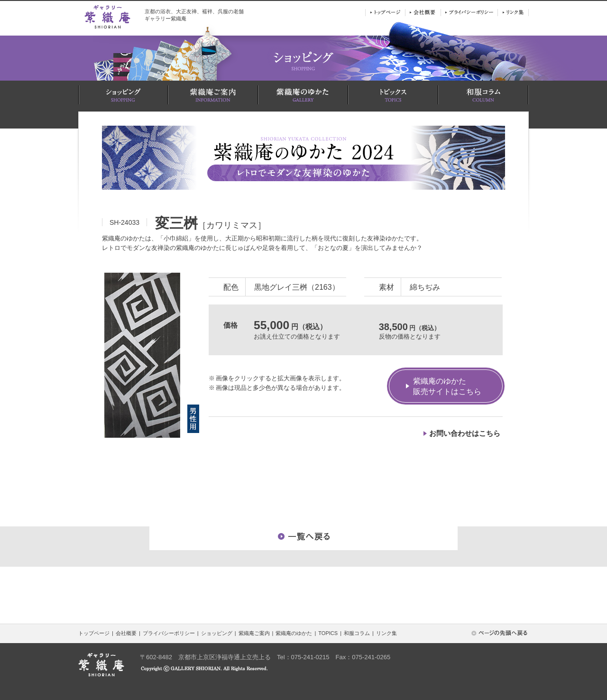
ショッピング (217, 633)
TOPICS (328, 633)
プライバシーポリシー (169, 633)
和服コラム (357, 633)
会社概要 (126, 633)
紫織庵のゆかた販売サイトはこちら (447, 386)
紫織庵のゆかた (294, 633)
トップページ (94, 633)
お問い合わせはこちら (465, 433)
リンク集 (386, 633)
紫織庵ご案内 (254, 633)
